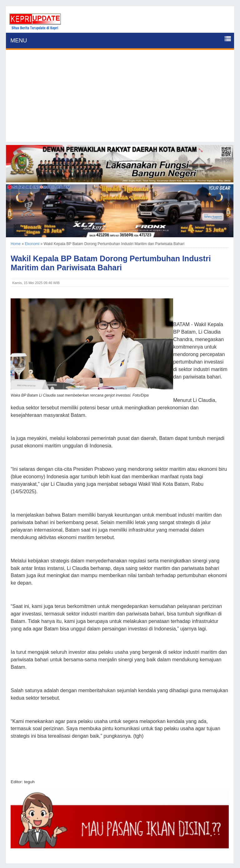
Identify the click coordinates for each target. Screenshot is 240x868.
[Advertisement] (120, 98)
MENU (19, 41)
